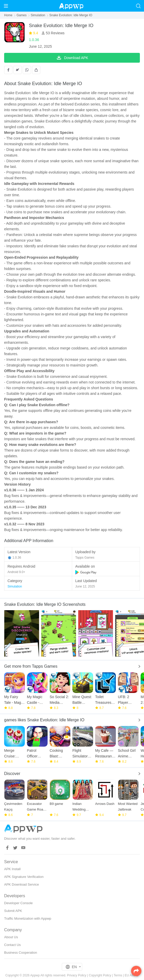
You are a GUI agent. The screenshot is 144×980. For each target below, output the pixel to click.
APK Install (12, 869)
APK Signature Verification (24, 877)
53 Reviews (55, 33)
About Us (11, 937)
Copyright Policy (100, 975)
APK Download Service (21, 884)
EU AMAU (132, 975)
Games (22, 15)
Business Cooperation (21, 953)
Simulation (38, 15)
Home (8, 15)
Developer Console (18, 903)
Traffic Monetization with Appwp (28, 918)
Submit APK (13, 911)
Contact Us (12, 945)
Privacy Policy (77, 975)
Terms (118, 975)
